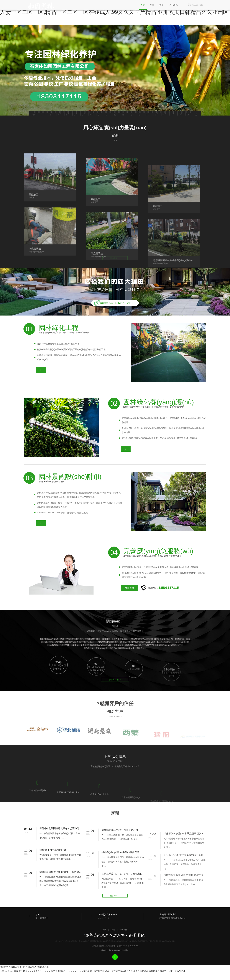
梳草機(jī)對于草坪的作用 (53, 863)
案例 (161, 5)
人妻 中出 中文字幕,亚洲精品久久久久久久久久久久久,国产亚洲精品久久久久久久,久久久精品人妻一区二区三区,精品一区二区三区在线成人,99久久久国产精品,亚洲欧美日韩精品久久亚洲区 (88, 971)
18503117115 (196, 4)
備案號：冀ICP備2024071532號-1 (115, 950)
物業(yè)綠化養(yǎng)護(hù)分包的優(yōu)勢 (63, 888)
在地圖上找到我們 (168, 914)
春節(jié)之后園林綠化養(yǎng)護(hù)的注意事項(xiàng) (69, 842)
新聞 (152, 5)
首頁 (143, 5)
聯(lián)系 (173, 5)
